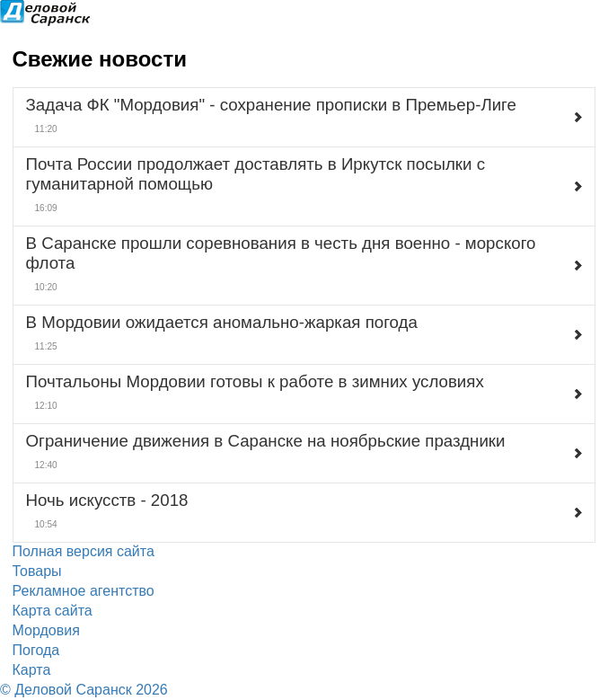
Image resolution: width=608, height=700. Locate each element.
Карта (32, 670)
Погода (36, 650)
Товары (37, 571)
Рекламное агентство (84, 591)
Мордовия (46, 630)
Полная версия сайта (84, 551)
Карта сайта (53, 611)
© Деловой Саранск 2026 (84, 690)
